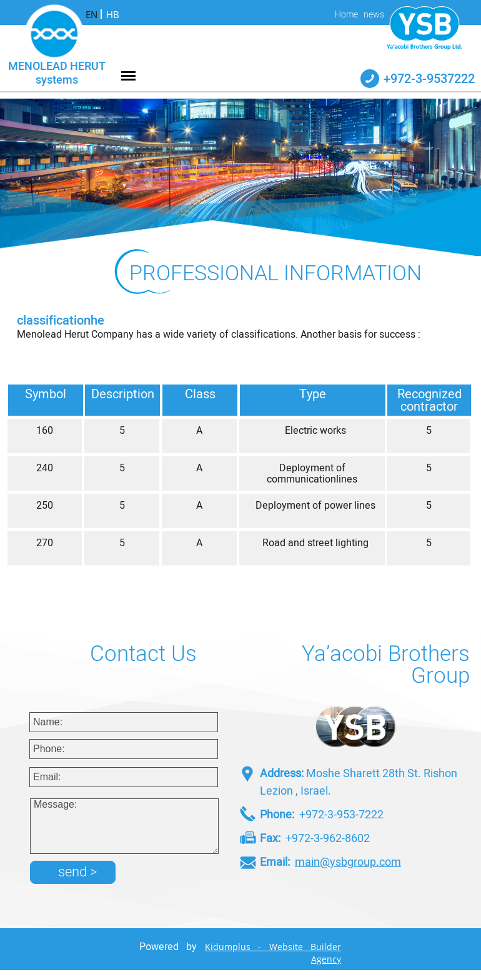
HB (113, 14)
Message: (124, 826)
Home (346, 15)
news (374, 15)
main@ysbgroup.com (348, 862)
